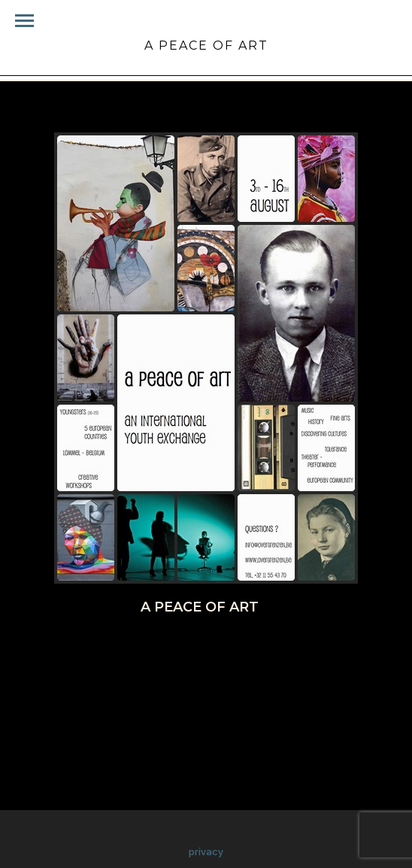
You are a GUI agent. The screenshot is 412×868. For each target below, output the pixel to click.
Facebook (101, 648)
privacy (206, 852)
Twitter (166, 648)
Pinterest (232, 648)
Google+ (300, 648)
